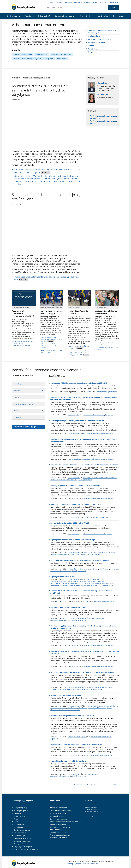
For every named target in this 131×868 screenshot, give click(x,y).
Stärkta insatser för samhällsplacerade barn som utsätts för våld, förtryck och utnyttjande (84, 465)
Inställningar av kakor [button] (90, 864)
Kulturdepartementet (79, 555)
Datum (29, 411)
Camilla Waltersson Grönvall (92, 478)
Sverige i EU (18, 813)
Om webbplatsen (20, 833)
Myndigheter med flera (96, 42)
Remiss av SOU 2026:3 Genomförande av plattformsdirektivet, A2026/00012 (79, 383)
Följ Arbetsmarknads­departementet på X (103, 122)
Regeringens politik (21, 811)
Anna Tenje (93, 618)
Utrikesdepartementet (106, 585)
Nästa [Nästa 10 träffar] (115, 784)
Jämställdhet (62, 59)
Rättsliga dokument (95, 36)
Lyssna (52, 3)
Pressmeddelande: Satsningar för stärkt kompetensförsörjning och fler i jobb (46, 278)
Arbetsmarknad (42, 55)
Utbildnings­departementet (60, 835)
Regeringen (109, 415)
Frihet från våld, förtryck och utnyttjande (66, 695)
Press (16, 819)
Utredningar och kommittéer (99, 39)
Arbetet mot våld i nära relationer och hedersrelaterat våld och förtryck (52, 346)
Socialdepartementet (85, 480)
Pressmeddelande (74, 434)
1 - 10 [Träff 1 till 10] (67, 784)
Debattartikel (72, 569)
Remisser (91, 46)
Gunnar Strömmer (60, 708)
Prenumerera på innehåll (25, 427)
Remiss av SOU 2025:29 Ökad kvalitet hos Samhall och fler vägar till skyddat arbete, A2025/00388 (81, 592)
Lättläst (59, 3)
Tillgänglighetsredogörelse (24, 847)
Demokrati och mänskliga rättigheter (27, 59)
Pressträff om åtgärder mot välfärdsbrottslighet (68, 761)
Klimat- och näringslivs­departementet (64, 822)
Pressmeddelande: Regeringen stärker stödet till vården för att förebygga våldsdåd (79, 353)
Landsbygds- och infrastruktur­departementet (62, 828)
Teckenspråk (68, 3)
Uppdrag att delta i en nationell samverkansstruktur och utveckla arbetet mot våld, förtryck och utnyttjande (85, 652)
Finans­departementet (58, 813)
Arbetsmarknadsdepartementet (106, 392)
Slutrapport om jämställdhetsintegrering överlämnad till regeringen (76, 504)
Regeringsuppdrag (74, 415)
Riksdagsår (29, 417)
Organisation (92, 49)
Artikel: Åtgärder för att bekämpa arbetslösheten (107, 344)
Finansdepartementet (58, 581)
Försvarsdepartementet (73, 581)
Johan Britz (102, 83)
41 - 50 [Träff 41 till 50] (93, 784)
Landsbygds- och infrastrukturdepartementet (98, 583)
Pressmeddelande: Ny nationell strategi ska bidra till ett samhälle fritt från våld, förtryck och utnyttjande (47, 171)
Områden (29, 391)
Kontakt (90, 52)
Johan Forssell (83, 708)
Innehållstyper (29, 384)
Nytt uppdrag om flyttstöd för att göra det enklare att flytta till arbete (76, 744)
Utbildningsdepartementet (89, 585)
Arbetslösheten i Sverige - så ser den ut (107, 348)
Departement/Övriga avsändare (29, 404)
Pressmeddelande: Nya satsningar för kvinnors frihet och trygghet (52, 339)
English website (98, 3)
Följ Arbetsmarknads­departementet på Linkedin (103, 117)
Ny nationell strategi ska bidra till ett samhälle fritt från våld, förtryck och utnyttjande (82, 672)
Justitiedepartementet (89, 581)
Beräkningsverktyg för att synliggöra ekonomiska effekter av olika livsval (78, 421)
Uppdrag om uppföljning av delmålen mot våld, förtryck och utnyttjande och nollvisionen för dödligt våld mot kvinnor (84, 627)
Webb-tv (83, 618)
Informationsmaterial (75, 706)
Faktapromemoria (73, 534)
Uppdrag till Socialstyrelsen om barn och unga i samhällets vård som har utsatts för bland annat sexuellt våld (84, 440)
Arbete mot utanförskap (23, 55)
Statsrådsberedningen (72, 585)
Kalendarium (18, 827)
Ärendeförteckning (74, 579)
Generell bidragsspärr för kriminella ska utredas (68, 607)
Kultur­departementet (58, 824)
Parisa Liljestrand (109, 553)
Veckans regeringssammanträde (26, 849)
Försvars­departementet (59, 816)
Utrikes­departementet (59, 838)
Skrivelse (84, 737)
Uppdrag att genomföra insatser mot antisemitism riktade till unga (75, 486)
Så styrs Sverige (19, 816)
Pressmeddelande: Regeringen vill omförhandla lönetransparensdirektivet (23, 343)
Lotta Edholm (92, 708)
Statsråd (29, 397)
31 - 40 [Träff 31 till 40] (86, 784)
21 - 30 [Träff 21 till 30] (80, 784)
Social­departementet (58, 832)
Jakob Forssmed (108, 478)
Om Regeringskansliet (22, 830)
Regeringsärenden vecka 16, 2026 (63, 577)
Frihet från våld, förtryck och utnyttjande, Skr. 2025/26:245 (72, 716)
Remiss (90, 392)
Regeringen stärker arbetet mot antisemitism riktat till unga (73, 540)
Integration (49, 59)
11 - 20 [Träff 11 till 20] (73, 784)
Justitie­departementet (59, 819)
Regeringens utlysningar (23, 841)
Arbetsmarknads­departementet (62, 811)
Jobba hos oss (19, 824)
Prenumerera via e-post (82, 3)
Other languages (112, 3)
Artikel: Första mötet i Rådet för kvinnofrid (79, 347)
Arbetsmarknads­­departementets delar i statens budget (102, 32)
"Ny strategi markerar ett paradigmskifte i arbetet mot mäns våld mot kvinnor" (80, 560)
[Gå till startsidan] (24, 7)
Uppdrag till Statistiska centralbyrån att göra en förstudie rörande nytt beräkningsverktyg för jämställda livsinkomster (84, 399)
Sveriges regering (20, 808)
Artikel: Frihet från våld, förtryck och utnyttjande (51, 351)
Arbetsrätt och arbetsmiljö (61, 55)
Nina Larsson (103, 94)
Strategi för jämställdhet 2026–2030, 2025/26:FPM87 (70, 523)
